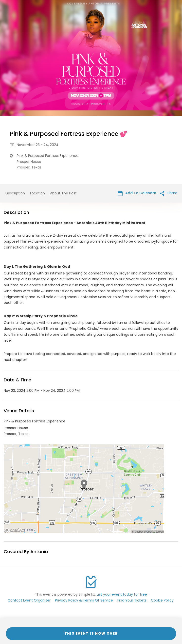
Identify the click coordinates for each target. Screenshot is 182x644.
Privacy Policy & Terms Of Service (84, 600)
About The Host (63, 193)
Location (37, 193)
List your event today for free (122, 594)
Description (15, 193)
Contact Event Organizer (29, 600)
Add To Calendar (137, 193)
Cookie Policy (162, 600)
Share (169, 193)
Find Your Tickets (132, 600)
